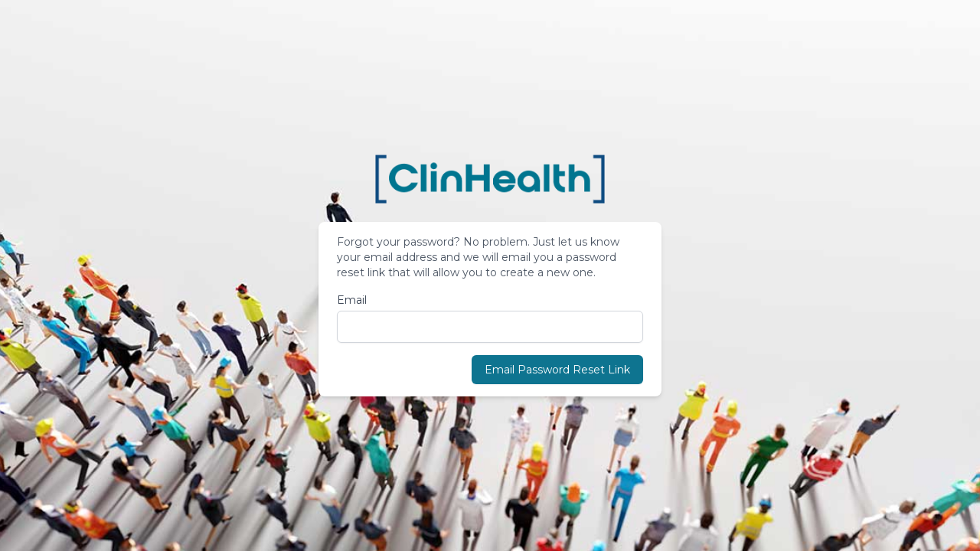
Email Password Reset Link (557, 370)
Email (352, 300)
